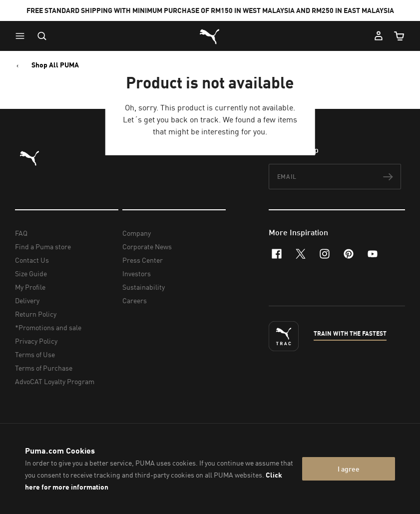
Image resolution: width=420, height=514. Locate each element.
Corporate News (147, 247)
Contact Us (32, 260)
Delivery (27, 300)
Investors (137, 273)
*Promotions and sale (48, 327)
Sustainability (144, 287)
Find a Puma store (43, 247)
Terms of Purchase (44, 368)
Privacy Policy (36, 341)
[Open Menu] (22, 36)
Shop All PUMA (55, 65)
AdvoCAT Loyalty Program (55, 381)
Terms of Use (35, 354)
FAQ (21, 233)
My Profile (30, 287)
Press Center (143, 260)
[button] (22, 36)
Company (137, 233)
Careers (135, 300)
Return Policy (36, 314)
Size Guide (31, 273)
